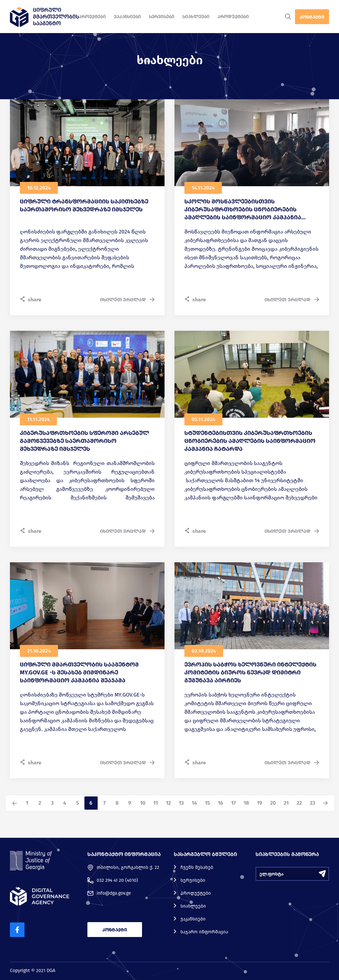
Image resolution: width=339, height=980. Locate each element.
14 (194, 803)
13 (181, 803)
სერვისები (162, 17)
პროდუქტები (233, 17)
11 (156, 803)
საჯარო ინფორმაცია (204, 932)
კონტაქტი (312, 17)
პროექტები (92, 17)
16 (220, 803)
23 (313, 803)
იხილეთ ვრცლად (127, 300)
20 (273, 803)
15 (207, 803)
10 (143, 803)
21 (286, 803)
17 (233, 803)
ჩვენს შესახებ (197, 867)
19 (260, 803)
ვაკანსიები (127, 17)
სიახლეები (196, 17)
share (31, 299)
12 (168, 803)
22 (299, 803)
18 (246, 803)
